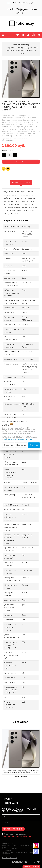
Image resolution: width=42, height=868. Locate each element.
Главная (17, 45)
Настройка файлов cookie (10, 858)
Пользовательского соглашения (16, 836)
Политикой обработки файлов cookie (18, 439)
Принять (34, 445)
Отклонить (8, 445)
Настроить (21, 445)
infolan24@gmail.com (22, 9)
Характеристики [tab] (21, 183)
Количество (7, 151)
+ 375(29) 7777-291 (23, 3)
